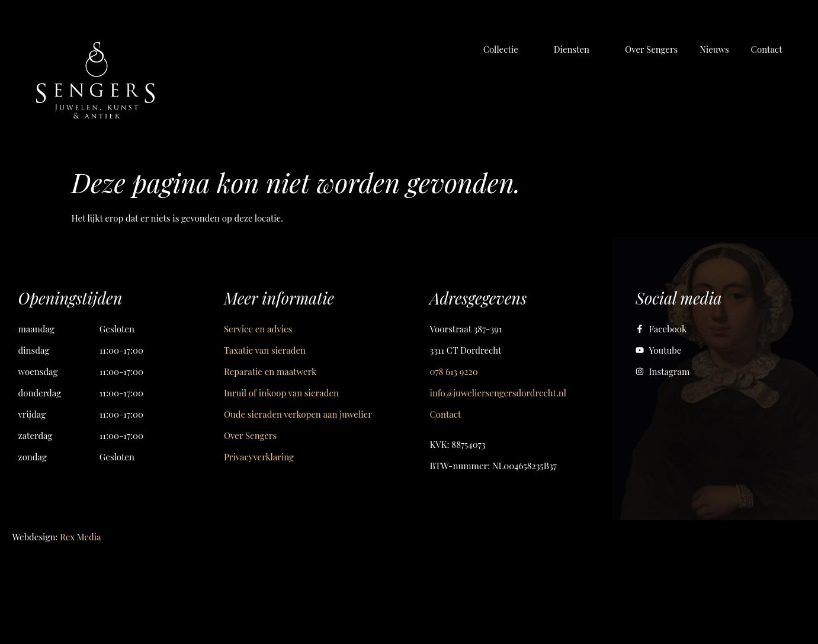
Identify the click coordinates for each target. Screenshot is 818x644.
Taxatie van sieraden (265, 350)
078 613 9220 (454, 371)
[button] (508, 49)
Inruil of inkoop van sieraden (281, 393)
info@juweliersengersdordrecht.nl (498, 393)
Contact (446, 414)
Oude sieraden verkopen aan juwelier (298, 414)
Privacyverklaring (259, 457)
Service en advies (258, 329)
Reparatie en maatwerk (270, 371)
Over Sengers (250, 435)
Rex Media (80, 537)
